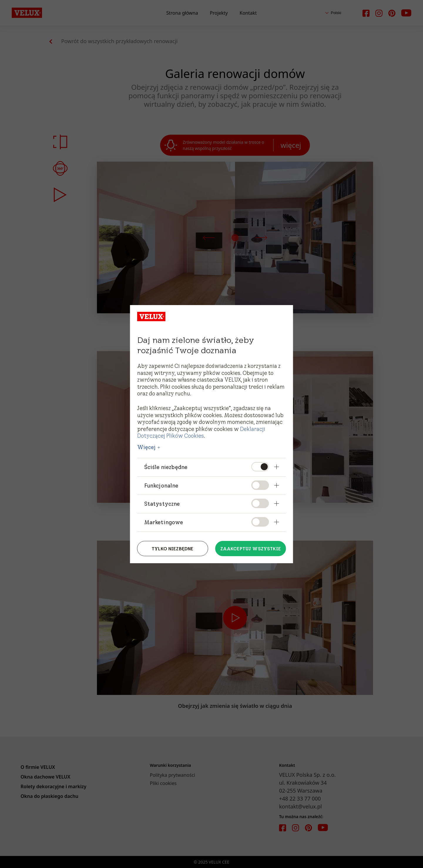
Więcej (147, 447)
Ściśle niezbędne (166, 467)
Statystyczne (162, 504)
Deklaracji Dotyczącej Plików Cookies (201, 432)
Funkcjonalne (161, 486)
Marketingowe (164, 522)
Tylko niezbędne (172, 549)
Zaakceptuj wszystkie (251, 549)
